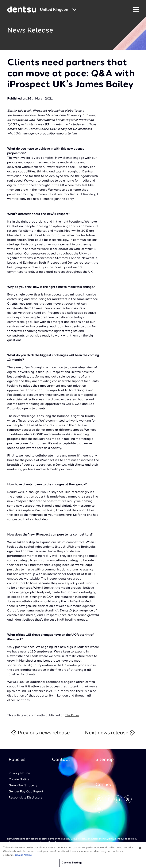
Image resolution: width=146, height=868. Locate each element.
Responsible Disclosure (25, 798)
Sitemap (105, 760)
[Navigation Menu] (136, 10)
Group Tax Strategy (23, 786)
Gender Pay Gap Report (26, 792)
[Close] (140, 849)
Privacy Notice (19, 773)
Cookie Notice (19, 780)
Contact (61, 760)
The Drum (72, 716)
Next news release (110, 733)
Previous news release (40, 733)
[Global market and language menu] (58, 10)
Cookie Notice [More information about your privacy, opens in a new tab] (23, 856)
